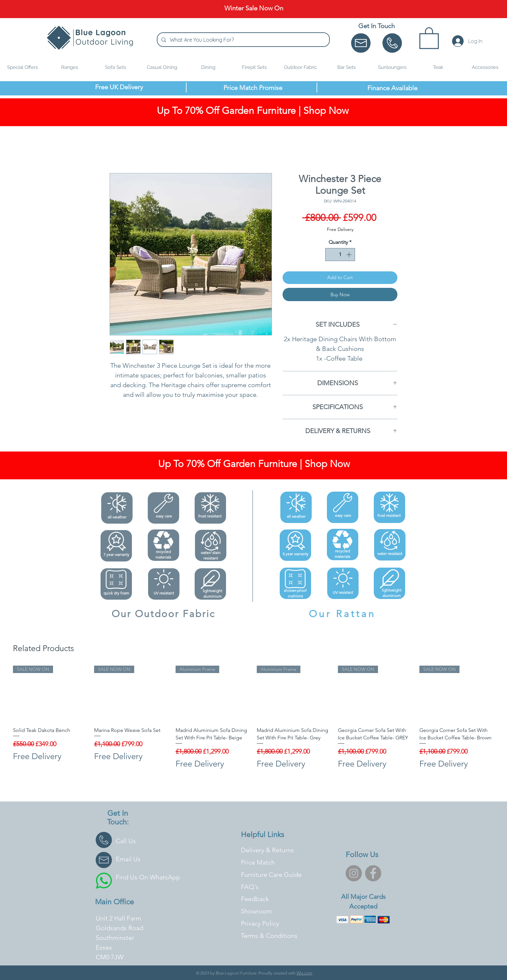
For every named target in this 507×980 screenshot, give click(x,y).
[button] (429, 37)
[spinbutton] (340, 255)
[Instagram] (354, 873)
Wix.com (304, 973)
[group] (253, 721)
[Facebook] (373, 873)
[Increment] (350, 255)
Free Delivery (340, 229)
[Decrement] (331, 255)
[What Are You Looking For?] (243, 40)
